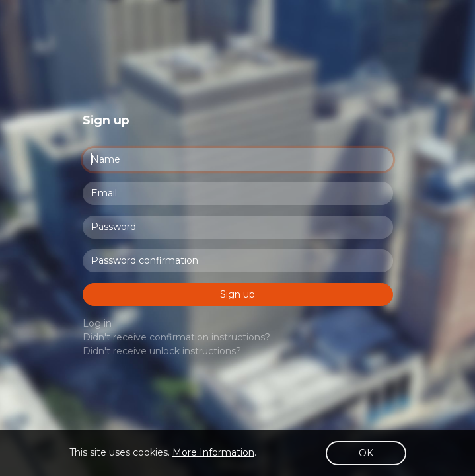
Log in (97, 323)
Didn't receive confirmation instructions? (176, 337)
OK (366, 453)
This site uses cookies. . (163, 452)
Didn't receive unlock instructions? (162, 351)
